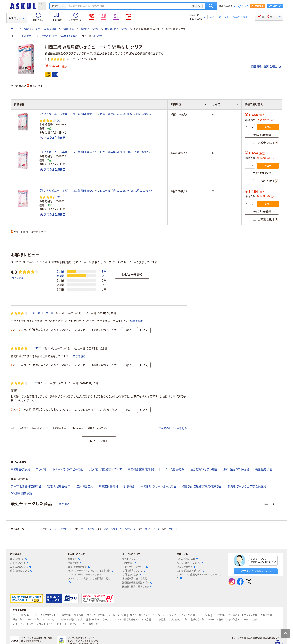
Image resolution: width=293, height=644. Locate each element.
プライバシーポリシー (135, 567)
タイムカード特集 (96, 615)
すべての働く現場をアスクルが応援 (133, 620)
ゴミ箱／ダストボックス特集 (243, 615)
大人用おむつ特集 (178, 620)
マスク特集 (160, 620)
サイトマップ (129, 559)
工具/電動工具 (85, 486)
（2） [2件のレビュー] (58, 197)
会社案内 (74, 559)
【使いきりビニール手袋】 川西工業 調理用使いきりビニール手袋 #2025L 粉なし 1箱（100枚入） (96, 152)
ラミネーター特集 (117, 615)
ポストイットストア (23, 624)
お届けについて (19, 563)
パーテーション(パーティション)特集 (176, 615)
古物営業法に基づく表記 (136, 579)
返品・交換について (21, 571)
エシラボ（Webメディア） (191, 571)
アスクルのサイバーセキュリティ (86, 575)
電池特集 (79, 615)
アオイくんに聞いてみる (256, 571)
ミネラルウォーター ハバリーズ (120, 529)
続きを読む (137, 321)
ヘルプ (245, 6)
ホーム (14, 29)
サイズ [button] (225, 104)
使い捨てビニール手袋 (116, 29)
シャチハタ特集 (215, 620)
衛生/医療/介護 (264, 469)
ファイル (41, 469)
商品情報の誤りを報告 (266, 66)
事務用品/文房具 (20, 469)
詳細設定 (197, 6)
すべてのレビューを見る (173, 428)
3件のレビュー (18, 278)
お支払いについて (21, 567)
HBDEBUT (39, 348)
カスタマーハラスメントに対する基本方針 (90, 571)
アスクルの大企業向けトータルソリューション (199, 577)
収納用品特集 (197, 620)
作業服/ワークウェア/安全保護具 (40, 29)
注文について (18, 559)
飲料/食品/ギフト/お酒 (236, 469)
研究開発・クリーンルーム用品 (158, 486)
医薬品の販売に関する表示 (137, 587)
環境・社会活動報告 (79, 567)
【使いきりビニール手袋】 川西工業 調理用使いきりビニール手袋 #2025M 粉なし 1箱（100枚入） (96, 114)
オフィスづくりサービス (49, 624)
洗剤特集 (18, 620)
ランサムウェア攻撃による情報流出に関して (90, 580)
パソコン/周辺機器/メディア (106, 469)
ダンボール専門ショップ (70, 620)
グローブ (173, 529)
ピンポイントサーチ (75, 624)
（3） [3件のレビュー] (58, 120)
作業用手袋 (68, 29)
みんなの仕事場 (186, 567)
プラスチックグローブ (61, 529)
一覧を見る (63, 504)
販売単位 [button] (188, 104)
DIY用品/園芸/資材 (22, 493)
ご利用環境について (134, 571)
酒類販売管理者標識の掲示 (137, 583)
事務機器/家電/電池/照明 (142, 469)
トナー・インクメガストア (45, 615)
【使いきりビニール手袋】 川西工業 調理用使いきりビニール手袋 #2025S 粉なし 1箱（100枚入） (96, 191)
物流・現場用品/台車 (59, 486)
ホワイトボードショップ (142, 615)
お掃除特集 (266, 615)
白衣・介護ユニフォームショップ (243, 620)
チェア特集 (204, 615)
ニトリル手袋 (88, 529)
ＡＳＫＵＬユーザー (44, 313)
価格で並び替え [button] (255, 104)
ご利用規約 (129, 563)
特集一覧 (93, 624)
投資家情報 (75, 563)
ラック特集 (219, 615)
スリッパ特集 (32, 620)
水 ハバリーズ (152, 529)
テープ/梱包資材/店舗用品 (26, 486)
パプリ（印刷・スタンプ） (190, 563)
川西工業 (27, 36)
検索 (211, 6)
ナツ (35, 383)
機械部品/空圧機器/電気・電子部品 (202, 486)
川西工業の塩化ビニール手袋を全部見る (57, 36)
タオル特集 (48, 620)
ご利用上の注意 (132, 575)
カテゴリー (16, 18)
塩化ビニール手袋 (90, 29)
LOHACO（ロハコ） (188, 559)
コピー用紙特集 (21, 615)
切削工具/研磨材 (109, 486)
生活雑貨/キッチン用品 (204, 469)
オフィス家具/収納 (173, 469)
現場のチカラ (92, 620)
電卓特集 (66, 615)
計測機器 (129, 486)
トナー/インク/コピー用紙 (68, 469)
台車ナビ (107, 620)
